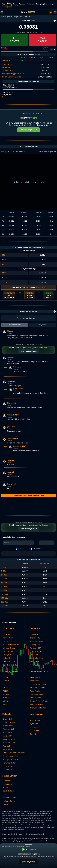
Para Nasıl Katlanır (10, 763)
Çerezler (6, 794)
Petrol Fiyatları (35, 691)
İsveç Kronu (7, 641)
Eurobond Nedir (9, 743)
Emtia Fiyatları (35, 677)
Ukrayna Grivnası (9, 648)
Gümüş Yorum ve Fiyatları (39, 701)
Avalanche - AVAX (36, 641)
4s (8, 152)
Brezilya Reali (8, 655)
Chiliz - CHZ (34, 634)
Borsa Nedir (7, 766)
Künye (5, 788)
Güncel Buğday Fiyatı (38, 684)
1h (13, 152)
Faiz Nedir (7, 746)
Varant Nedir (8, 770)
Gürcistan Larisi (9, 662)
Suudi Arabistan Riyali (11, 645)
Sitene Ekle (7, 781)
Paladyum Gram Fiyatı (38, 688)
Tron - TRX (34, 655)
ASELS (6, 691)
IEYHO (6, 684)
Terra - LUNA (35, 665)
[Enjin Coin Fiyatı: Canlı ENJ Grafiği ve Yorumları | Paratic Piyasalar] (28, 12)
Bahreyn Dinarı (9, 651)
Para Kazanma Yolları (11, 756)
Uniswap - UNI (35, 645)
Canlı (2, 152)
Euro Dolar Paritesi (37, 704)
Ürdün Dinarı (8, 658)
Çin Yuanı (7, 634)
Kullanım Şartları (9, 801)
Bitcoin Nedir (8, 719)
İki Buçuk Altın (35, 720)
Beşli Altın (33, 734)
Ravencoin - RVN (36, 658)
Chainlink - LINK (36, 651)
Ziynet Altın (34, 724)
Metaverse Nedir (9, 739)
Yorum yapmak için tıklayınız (28, 318)
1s (6, 152)
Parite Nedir (7, 749)
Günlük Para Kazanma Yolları (14, 753)
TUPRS (6, 698)
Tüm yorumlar (42, 325)
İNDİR (52, 5)
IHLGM (6, 688)
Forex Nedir (7, 732)
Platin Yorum (34, 681)
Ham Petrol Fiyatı (36, 694)
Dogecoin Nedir (9, 729)
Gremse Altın (35, 727)
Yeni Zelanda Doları (10, 665)
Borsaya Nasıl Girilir (10, 760)
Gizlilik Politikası (9, 791)
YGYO (5, 701)
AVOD (5, 677)
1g (11, 152)
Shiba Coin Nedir (9, 722)
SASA (5, 704)
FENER (6, 681)
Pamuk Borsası (35, 698)
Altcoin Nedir (8, 726)
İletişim (6, 804)
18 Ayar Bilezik (35, 731)
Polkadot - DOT (36, 648)
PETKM (6, 694)
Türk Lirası (39, 549)
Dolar (21, 549)
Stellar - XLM (35, 662)
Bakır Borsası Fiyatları (38, 708)
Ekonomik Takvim (10, 798)
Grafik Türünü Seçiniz (48, 152)
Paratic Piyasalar (7, 17)
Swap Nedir (7, 736)
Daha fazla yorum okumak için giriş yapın (28, 496)
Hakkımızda (7, 784)
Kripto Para (18, 17)
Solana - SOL (35, 638)
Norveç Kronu (8, 638)
